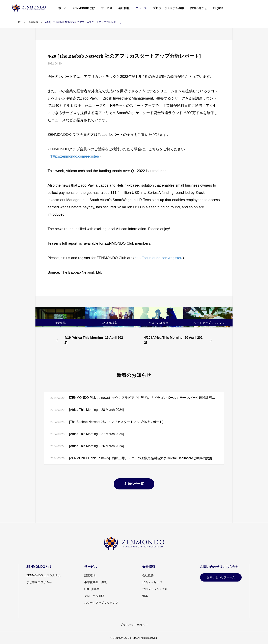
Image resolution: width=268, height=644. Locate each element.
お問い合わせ (198, 8)
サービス (107, 8)
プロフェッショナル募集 (168, 8)
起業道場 (90, 575)
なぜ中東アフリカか (39, 582)
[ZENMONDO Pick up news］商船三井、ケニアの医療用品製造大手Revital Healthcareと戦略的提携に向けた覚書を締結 (143, 458)
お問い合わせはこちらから (219, 567)
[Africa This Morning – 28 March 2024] (96, 410)
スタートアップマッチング (101, 603)
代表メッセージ (152, 582)
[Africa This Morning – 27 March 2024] (96, 434)
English (218, 8)
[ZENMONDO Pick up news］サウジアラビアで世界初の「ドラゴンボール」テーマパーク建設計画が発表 (143, 398)
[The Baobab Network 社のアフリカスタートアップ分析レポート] (116, 422)
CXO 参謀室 (92, 589)
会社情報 (124, 8)
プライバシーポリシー (134, 625)
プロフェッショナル (155, 589)
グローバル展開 (94, 596)
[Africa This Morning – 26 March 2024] (96, 446)
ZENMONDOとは (84, 8)
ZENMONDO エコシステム (44, 575)
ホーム (62, 8)
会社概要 (148, 575)
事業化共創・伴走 (96, 582)
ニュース (141, 8)
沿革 (145, 596)
